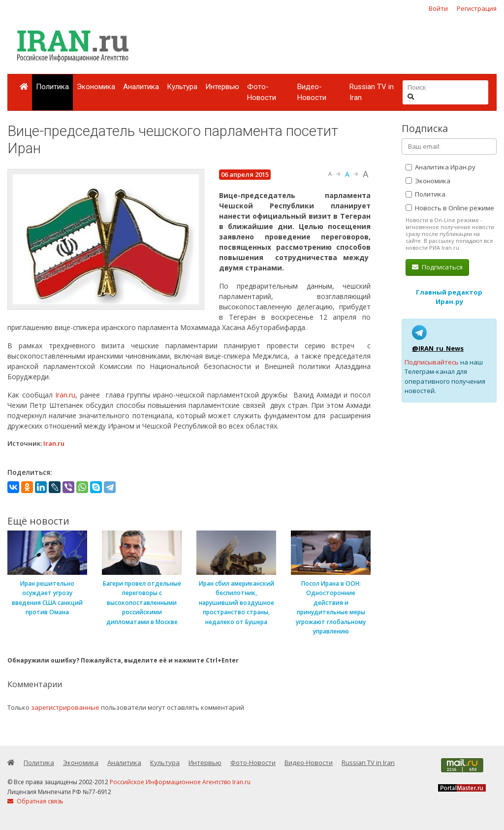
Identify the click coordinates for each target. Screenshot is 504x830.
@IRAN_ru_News (438, 348)
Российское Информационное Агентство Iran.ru (180, 782)
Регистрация (477, 8)
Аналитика (141, 87)
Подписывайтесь (432, 362)
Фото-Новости (262, 92)
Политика (52, 87)
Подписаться (437, 267)
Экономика (96, 87)
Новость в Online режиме (450, 208)
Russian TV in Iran (372, 92)
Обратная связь (35, 801)
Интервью (222, 87)
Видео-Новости (312, 92)
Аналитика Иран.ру (441, 167)
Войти (438, 8)
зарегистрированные (65, 707)
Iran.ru (65, 395)
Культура (182, 87)
